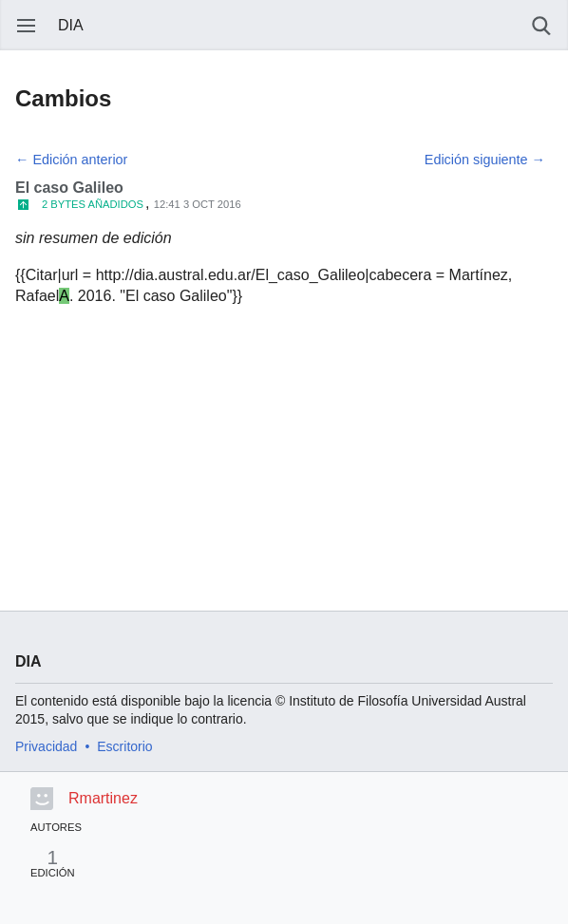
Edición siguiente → (485, 160)
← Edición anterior (71, 160)
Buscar (541, 26)
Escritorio (124, 746)
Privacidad (46, 746)
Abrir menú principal (27, 26)
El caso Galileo (69, 188)
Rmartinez (103, 798)
